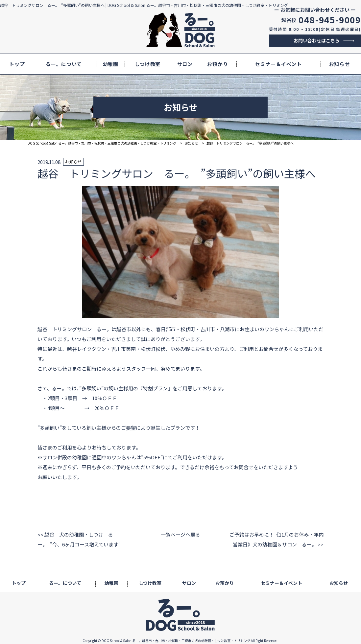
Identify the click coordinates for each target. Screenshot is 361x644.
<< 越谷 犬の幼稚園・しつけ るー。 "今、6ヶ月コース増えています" (79, 539)
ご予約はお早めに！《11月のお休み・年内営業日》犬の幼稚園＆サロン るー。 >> (277, 539)
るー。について (64, 64)
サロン (185, 64)
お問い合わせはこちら (317, 40)
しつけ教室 (148, 64)
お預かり (217, 64)
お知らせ (339, 64)
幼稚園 (111, 64)
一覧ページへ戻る (180, 534)
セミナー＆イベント (278, 64)
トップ (17, 64)
